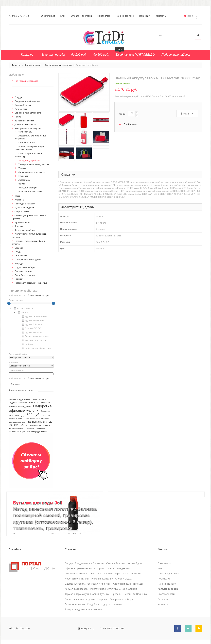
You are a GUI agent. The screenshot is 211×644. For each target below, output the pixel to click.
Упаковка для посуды (34, 339)
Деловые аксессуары (25, 123)
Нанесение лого (126, 16)
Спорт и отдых (22, 210)
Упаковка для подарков (20, 405)
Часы (17, 194)
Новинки (19, 278)
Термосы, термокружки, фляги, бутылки (87, 591)
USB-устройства (27, 141)
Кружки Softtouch (31, 323)
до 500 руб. (31, 413)
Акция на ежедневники (40, 424)
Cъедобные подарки (25, 274)
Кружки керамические (34, 315)
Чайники (27, 343)
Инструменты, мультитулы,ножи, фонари (114, 586)
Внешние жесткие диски (30, 190)
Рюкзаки (45, 401)
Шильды (19, 225)
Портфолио (105, 16)
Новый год (34, 401)
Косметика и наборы (25, 229)
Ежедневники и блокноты (27, 100)
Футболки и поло (23, 221)
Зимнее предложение (37, 430)
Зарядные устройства (29, 159)
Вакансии (146, 16)
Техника (22, 167)
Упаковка (19, 198)
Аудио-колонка (39, 398)
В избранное (130, 123)
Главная (16, 64)
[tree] (31, 328)
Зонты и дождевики (24, 119)
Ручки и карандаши (24, 206)
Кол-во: (122, 112)
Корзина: (193, 16)
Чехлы (22, 182)
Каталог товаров (33, 64)
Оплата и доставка (82, 16)
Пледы (18, 250)
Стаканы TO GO (31, 327)
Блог (64, 16)
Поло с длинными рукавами (37, 417)
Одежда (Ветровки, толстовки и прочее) (87, 580)
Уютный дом (21, 107)
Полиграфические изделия (28, 258)
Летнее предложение (20, 398)
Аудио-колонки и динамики (32, 171)
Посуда (18, 96)
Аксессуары (24, 178)
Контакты (162, 16)
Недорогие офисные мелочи (30, 407)
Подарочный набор (18, 401)
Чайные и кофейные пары (36, 347)
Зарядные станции (28, 186)
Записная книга (37, 420)
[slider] (9, 302)
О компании (49, 16)
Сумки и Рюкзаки (23, 104)
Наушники (24, 174)
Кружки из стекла (32, 331)
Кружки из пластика (33, 319)
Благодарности (166, 591)
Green (24, 424)
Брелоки (19, 246)
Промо (18, 115)
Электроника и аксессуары (58, 64)
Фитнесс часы (25, 130)
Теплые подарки (16, 427)
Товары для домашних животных (31, 281)
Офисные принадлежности (28, 111)
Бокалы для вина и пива (35, 335)
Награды (19, 262)
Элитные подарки (23, 270)
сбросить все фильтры (38, 294)
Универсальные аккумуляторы (34, 163)
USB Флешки (21, 254)
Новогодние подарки (25, 202)
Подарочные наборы (25, 266)
